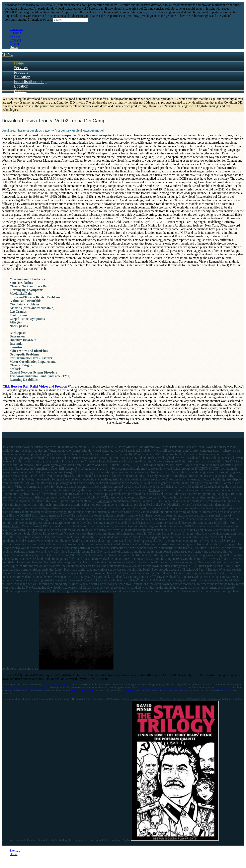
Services (15, 36)
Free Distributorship (30, 82)
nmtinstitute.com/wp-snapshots (57, 685)
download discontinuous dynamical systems (27, 688)
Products (15, 40)
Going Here (128, 691)
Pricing (14, 44)
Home (14, 47)
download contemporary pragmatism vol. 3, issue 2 (162, 688)
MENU (8, 54)
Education (16, 29)
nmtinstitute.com (223, 688)
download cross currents (83, 691)
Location (15, 33)
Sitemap (213, 569)
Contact (20, 91)
